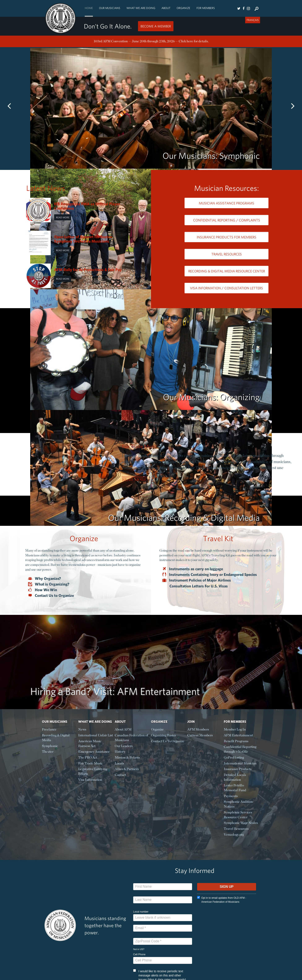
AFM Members (198, 729)
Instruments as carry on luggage (196, 569)
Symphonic (50, 746)
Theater (48, 752)
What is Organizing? (52, 584)
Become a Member (156, 26)
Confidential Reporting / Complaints (227, 220)
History (120, 752)
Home (89, 8)
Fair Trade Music (140, 446)
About (166, 8)
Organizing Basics (163, 735)
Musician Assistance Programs (226, 203)
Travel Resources (227, 254)
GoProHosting (234, 757)
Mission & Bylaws (127, 757)
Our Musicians (110, 8)
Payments (231, 796)
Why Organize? (48, 579)
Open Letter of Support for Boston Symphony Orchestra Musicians (83, 239)
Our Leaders (124, 746)
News (82, 729)
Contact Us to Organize (55, 596)
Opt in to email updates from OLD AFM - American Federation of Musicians (222, 900)
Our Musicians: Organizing (211, 397)
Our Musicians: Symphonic (211, 155)
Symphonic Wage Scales (241, 823)
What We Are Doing (141, 8)
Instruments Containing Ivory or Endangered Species (213, 575)
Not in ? (139, 949)
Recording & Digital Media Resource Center (227, 271)
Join (191, 721)
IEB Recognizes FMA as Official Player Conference (87, 206)
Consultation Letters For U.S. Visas (199, 586)
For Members (206, 8)
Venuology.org (234, 835)
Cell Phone (139, 954)
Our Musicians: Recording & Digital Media (184, 517)
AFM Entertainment (238, 735)
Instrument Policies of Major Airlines (200, 580)
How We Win (46, 590)
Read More (63, 217)
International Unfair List (96, 735)
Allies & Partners (127, 769)
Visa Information (90, 780)
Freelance (49, 729)
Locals (119, 763)
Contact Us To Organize (168, 741)
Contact (120, 775)
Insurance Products (238, 769)
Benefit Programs (236, 741)
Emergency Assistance (94, 752)
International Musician (240, 763)
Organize (183, 8)
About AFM (123, 729)
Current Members (200, 735)
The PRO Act (88, 757)
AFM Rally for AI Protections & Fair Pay (88, 270)
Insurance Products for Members (226, 237)
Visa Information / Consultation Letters (226, 288)
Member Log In (235, 729)
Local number (141, 912)
